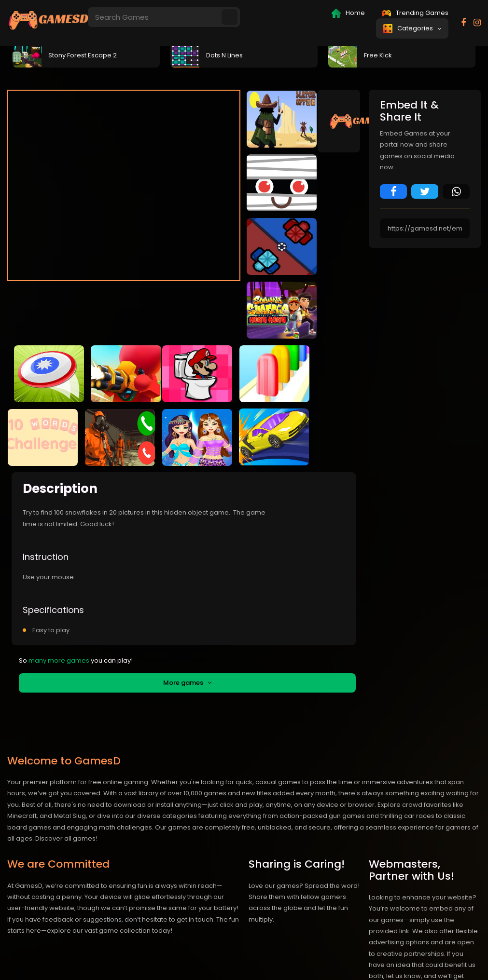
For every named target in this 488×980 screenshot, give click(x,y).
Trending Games (415, 13)
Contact (343, 958)
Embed (205, 300)
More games (187, 601)
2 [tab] (244, 78)
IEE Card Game (297, 958)
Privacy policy (387, 958)
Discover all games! (66, 757)
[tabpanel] (86, 55)
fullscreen (317, 299)
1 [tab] (230, 78)
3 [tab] (259, 78)
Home (348, 13)
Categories (412, 28)
